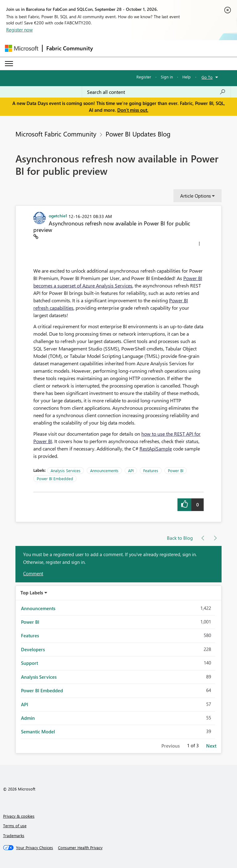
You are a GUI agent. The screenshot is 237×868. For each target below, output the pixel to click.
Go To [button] (207, 77)
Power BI (176, 470)
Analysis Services (66, 470)
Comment (33, 573)
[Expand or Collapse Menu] (9, 64)
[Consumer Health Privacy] (80, 848)
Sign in (167, 77)
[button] (199, 245)
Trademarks (14, 835)
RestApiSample (156, 449)
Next (211, 746)
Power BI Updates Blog (138, 134)
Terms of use (15, 826)
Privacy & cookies (19, 816)
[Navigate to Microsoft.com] (22, 48)
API (131, 470)
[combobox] (156, 92)
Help (187, 77)
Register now (19, 30)
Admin (28, 718)
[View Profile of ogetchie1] (58, 216)
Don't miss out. (133, 110)
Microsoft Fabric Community (56, 134)
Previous (170, 746)
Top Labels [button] (32, 593)
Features (151, 470)
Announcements (104, 470)
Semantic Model (38, 732)
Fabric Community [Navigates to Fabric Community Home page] (70, 48)
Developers (33, 649)
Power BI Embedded (55, 478)
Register (144, 77)
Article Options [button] (195, 196)
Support (29, 663)
